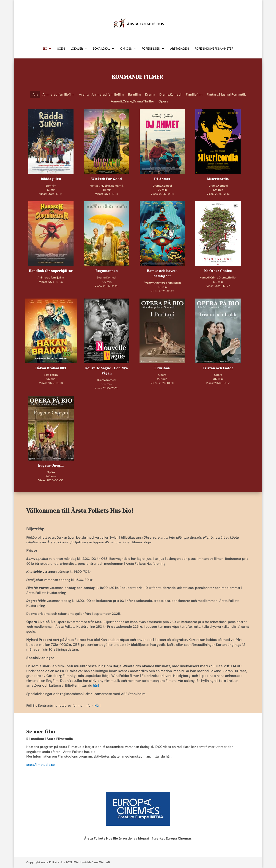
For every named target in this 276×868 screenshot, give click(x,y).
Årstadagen (180, 49)
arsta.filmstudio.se (41, 765)
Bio (45, 49)
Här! (97, 706)
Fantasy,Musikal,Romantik (226, 94)
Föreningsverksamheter (214, 49)
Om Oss (126, 49)
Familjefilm (194, 94)
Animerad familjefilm (59, 94)
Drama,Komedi (170, 94)
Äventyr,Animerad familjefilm (101, 94)
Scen (61, 49)
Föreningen (151, 49)
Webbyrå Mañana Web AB (92, 862)
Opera (163, 101)
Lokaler (77, 49)
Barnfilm (134, 94)
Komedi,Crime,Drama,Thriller (132, 101)
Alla (35, 94)
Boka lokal (101, 49)
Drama (150, 94)
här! (96, 685)
